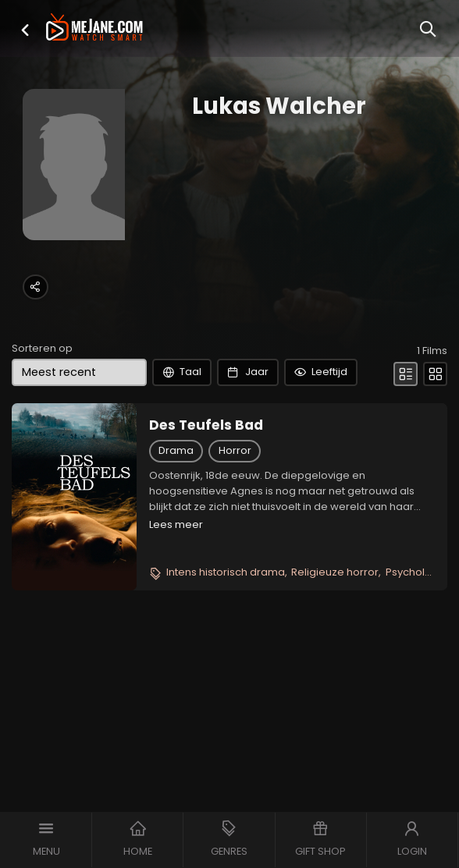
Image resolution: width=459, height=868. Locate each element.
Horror (235, 450)
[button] (25, 30)
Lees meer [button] (176, 524)
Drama (176, 450)
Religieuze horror (335, 572)
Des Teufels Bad (206, 425)
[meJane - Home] (94, 28)
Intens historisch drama (226, 572)
